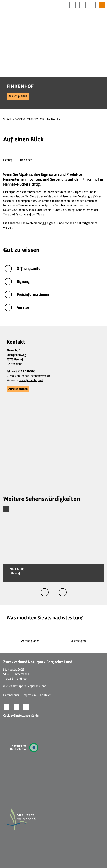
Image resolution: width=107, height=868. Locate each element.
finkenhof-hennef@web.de (33, 376)
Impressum (30, 695)
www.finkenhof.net (31, 380)
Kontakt (45, 695)
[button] (18, 96)
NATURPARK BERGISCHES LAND (29, 119)
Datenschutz (11, 695)
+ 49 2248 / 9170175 (24, 371)
